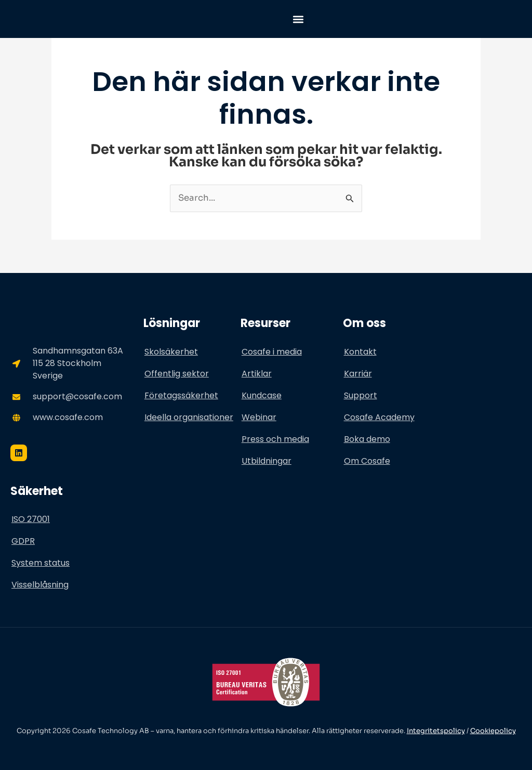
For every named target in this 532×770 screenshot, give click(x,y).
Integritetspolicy (436, 731)
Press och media (275, 439)
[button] (298, 19)
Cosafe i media (272, 352)
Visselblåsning (40, 585)
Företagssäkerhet (181, 395)
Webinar (259, 417)
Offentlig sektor (177, 374)
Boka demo (367, 439)
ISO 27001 (31, 520)
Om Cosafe (367, 461)
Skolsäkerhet (171, 352)
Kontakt (360, 352)
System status (41, 563)
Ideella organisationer (189, 417)
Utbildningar (267, 461)
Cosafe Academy (379, 417)
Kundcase (262, 395)
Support (361, 395)
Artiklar (257, 374)
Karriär (358, 374)
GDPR (23, 541)
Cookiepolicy (493, 731)
